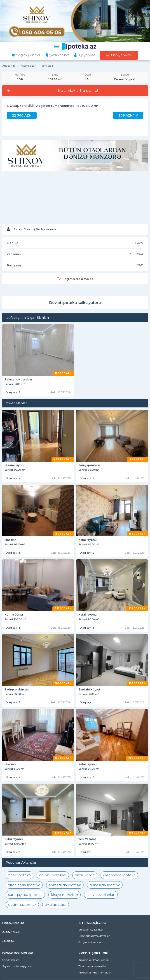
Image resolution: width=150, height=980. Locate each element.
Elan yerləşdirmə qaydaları (94, 936)
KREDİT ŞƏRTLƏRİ (93, 953)
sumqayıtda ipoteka (25, 895)
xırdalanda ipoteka (24, 885)
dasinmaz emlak (22, 905)
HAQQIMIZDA (13, 923)
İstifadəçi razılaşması (91, 930)
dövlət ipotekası (53, 875)
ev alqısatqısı (56, 905)
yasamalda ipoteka (119, 875)
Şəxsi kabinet (59, 55)
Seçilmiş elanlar (28, 55)
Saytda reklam (11, 960)
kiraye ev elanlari (101, 895)
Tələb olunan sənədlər (92, 966)
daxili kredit (85, 875)
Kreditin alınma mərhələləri (95, 973)
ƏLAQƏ (8, 941)
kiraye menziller (64, 895)
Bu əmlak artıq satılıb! (78, 91)
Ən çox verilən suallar (91, 942)
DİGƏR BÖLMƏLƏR (18, 953)
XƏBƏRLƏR (11, 932)
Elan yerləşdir (121, 55)
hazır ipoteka (19, 875)
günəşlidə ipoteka (105, 885)
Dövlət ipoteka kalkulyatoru (75, 303)
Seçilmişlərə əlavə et (78, 279)
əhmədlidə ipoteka (65, 885)
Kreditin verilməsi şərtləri (94, 960)
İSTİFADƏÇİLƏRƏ (92, 923)
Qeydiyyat (87, 55)
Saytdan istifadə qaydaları (18, 966)
